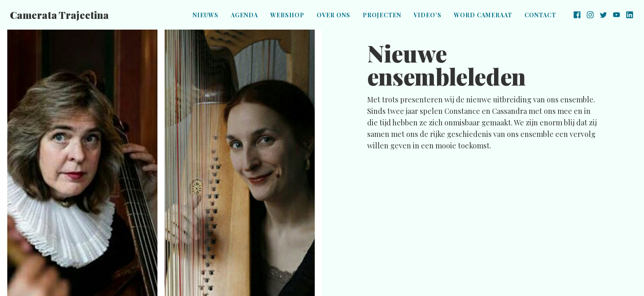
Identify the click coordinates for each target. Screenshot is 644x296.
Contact (540, 15)
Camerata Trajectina (59, 15)
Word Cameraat (483, 15)
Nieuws (206, 15)
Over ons (333, 15)
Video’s (428, 15)
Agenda (244, 15)
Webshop (287, 15)
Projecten (382, 15)
